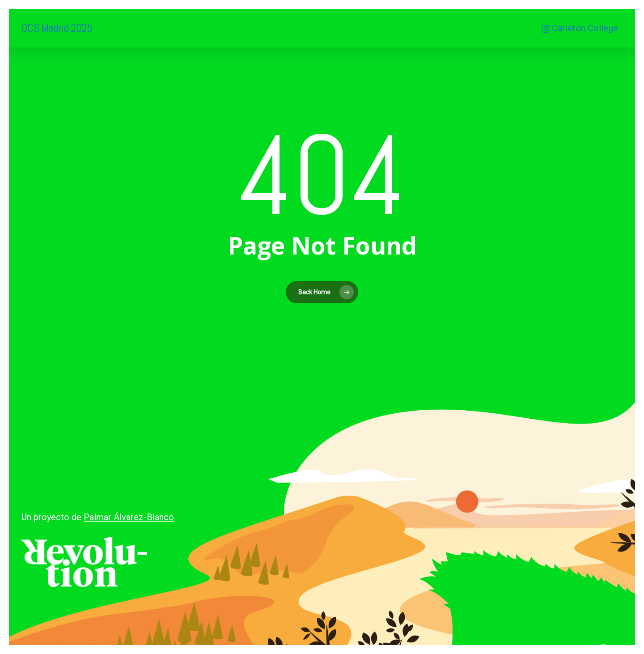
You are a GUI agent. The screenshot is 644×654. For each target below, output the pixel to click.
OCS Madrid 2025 (57, 28)
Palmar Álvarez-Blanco (129, 517)
